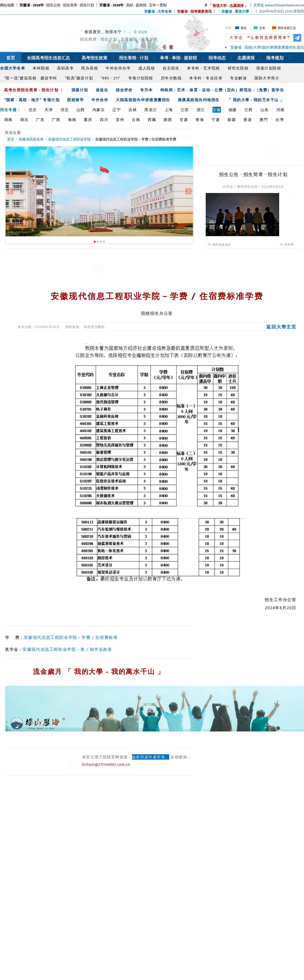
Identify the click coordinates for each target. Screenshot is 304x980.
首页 (11, 58)
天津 (49, 110)
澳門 (264, 120)
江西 (249, 110)
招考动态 (217, 58)
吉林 (133, 110)
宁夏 (216, 120)
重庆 (88, 120)
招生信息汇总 (287, 28)
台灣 (280, 120)
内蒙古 (99, 110)
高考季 (289, 244)
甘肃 (184, 120)
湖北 (24, 120)
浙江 (201, 110)
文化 (262, 28)
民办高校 (90, 68)
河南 (281, 110)
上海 (169, 110)
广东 (40, 120)
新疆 (232, 120)
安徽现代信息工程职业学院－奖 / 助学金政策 (67, 649)
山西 (81, 110)
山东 (265, 110)
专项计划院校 (141, 78)
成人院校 (147, 68)
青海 (200, 120)
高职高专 (65, 68)
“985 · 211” (111, 78)
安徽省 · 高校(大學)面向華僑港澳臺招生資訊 (267, 47)
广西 (56, 120)
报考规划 (275, 58)
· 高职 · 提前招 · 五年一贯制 (133, 5)
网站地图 (7, 5)
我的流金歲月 (222, 244)
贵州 (120, 120)
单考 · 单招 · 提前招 (178, 58)
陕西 (168, 120)
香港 (248, 120)
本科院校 (41, 68)
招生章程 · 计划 (134, 58)
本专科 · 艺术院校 (204, 68)
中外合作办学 (118, 68)
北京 (33, 110)
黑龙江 (151, 110)
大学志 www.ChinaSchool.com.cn (279, 5)
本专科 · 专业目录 (206, 78)
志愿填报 (246, 58)
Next (188, 191)
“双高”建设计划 (79, 78)
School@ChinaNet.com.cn (106, 764)
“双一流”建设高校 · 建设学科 (31, 78)
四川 (104, 120)
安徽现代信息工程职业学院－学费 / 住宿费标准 (71, 637)
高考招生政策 (94, 58)
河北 (65, 110)
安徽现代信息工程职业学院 (69, 139)
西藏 (152, 120)
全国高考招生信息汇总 (48, 58)
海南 (72, 120)
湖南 (8, 120)
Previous (10, 191)
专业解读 (238, 78)
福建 (233, 110)
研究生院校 (238, 68)
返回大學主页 (281, 327)
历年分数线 (171, 78)
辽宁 (117, 110)
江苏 (185, 110)
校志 (244, 28)
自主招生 (171, 68)
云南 (136, 120)
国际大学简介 (267, 78)
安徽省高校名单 (31, 139)
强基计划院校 (269, 68)
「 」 (235, 11)
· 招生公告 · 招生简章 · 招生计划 (57, 5)
